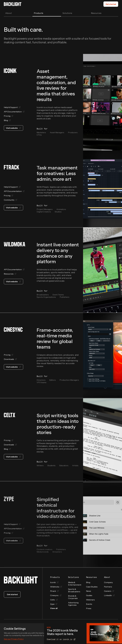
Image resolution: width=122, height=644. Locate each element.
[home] (13, 4)
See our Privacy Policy (14, 639)
